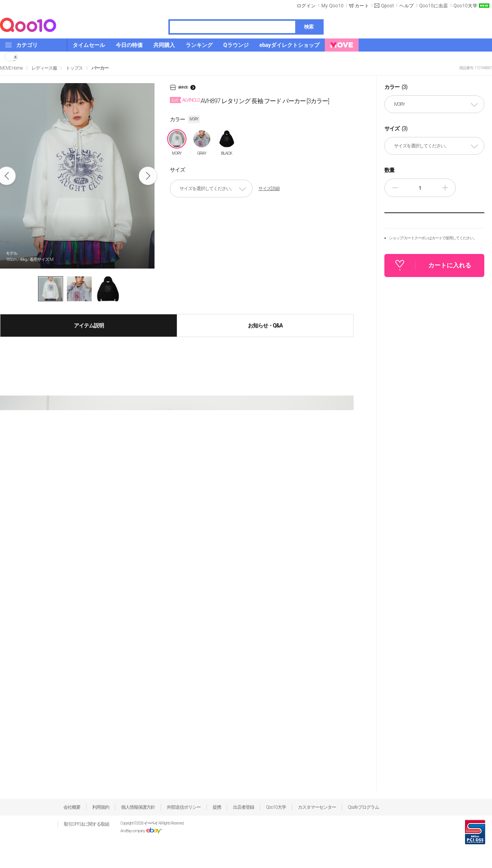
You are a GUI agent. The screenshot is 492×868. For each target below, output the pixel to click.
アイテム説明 (89, 325)
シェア (15, 57)
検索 (309, 27)
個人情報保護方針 (138, 807)
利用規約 (101, 807)
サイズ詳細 (269, 189)
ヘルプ (407, 6)
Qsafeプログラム (363, 807)
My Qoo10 (332, 6)
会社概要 (72, 807)
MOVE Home (11, 68)
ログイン (306, 6)
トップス (74, 68)
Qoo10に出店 (434, 6)
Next (148, 176)
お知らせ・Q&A (265, 325)
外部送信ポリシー (184, 807)
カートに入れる (450, 265)
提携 (217, 807)
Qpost (387, 6)
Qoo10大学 (465, 6)
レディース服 (44, 68)
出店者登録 (244, 807)
